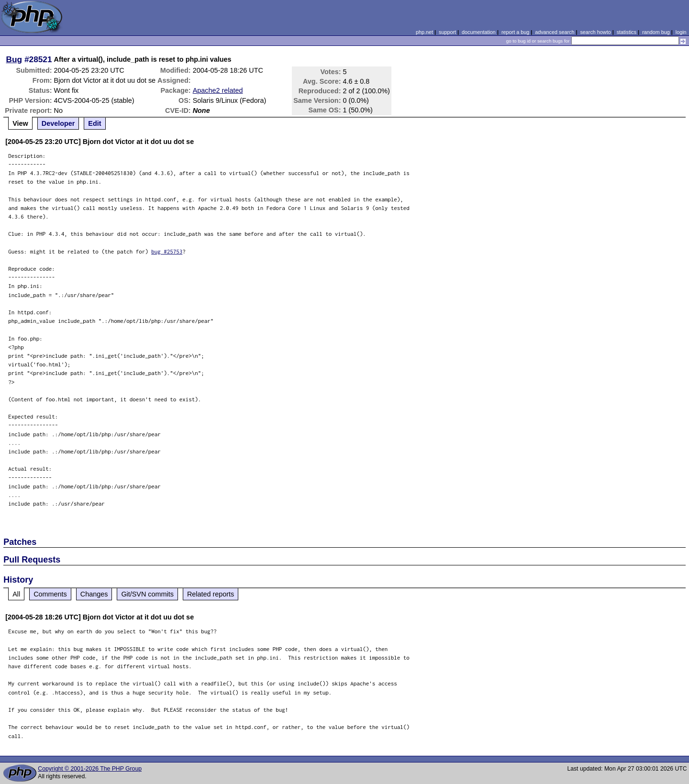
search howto (595, 32)
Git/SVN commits (147, 594)
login (681, 32)
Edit (94, 123)
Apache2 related (218, 90)
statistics (627, 32)
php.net (424, 32)
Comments (50, 594)
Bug (14, 59)
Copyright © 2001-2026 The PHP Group (90, 769)
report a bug (515, 32)
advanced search (555, 32)
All (16, 594)
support (447, 32)
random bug (656, 32)
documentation (479, 32)
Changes (94, 594)
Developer (58, 123)
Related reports (211, 594)
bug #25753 (167, 251)
